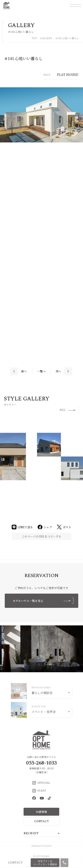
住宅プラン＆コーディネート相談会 (45, 863)
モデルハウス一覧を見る (43, 601)
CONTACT (41, 821)
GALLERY (46, 39)
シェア (45, 527)
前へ (24, 371)
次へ (58, 371)
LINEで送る (22, 527)
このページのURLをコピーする (41, 536)
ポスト (64, 527)
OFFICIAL (41, 783)
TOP (34, 39)
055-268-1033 (41, 763)
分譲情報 (41, 812)
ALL (68, 410)
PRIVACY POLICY (41, 846)
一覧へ (41, 371)
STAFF (39, 791)
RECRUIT (31, 833)
